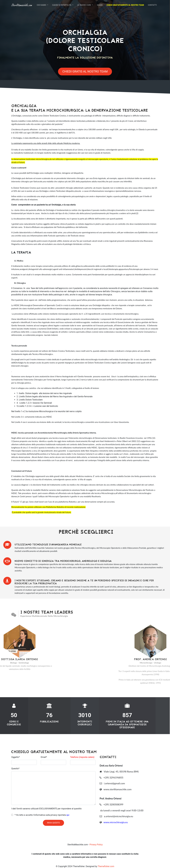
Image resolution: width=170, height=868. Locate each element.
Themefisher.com (106, 866)
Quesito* (15, 769)
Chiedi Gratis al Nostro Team (85, 71)
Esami (100, 5)
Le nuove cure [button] (84, 5)
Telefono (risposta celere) (82, 757)
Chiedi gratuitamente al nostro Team (125, 5)
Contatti (152, 5)
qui (68, 815)
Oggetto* (16, 757)
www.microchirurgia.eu (116, 822)
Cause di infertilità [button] (62, 5)
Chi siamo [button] (42, 5)
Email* (44, 757)
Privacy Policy (96, 845)
